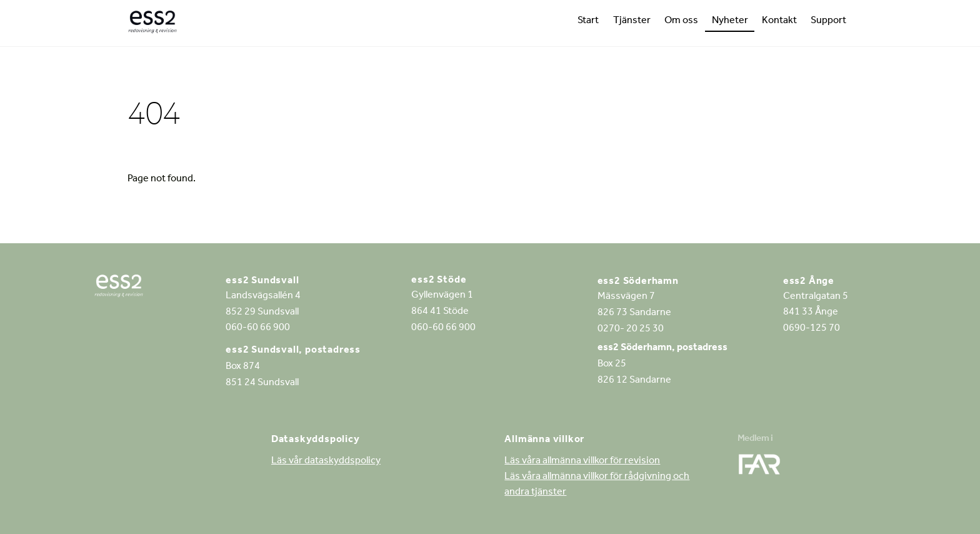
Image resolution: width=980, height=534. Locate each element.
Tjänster (632, 21)
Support (828, 21)
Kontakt (779, 21)
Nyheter (730, 21)
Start (588, 21)
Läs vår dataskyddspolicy (326, 461)
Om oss (681, 21)
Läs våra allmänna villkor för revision (582, 461)
